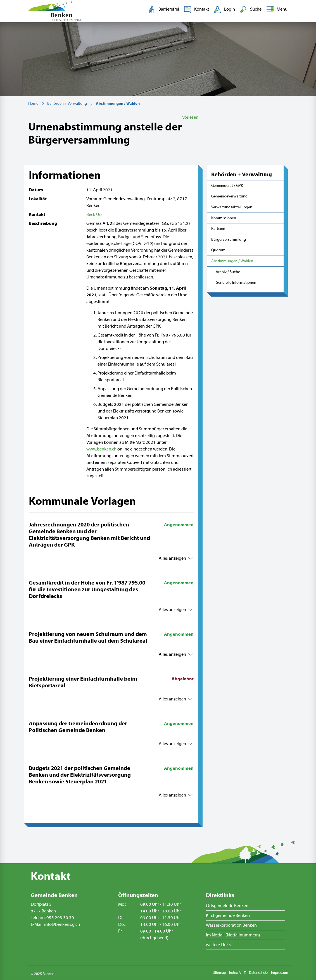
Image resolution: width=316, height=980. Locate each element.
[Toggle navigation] (276, 9)
